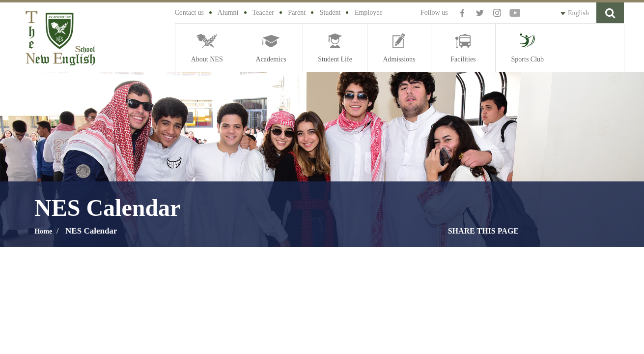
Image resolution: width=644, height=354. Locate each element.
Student (330, 13)
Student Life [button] (335, 59)
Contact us (190, 13)
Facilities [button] (463, 59)
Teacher (263, 13)
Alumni (228, 13)
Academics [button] (271, 59)
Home (45, 231)
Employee (369, 13)
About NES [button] (207, 59)
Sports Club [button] (528, 59)
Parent (297, 13)
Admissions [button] (399, 59)
